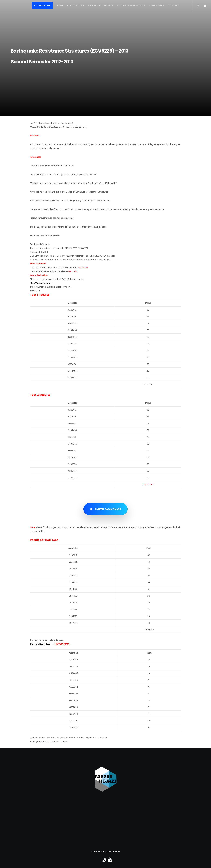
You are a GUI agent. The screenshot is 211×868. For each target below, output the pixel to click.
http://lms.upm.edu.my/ (41, 283)
